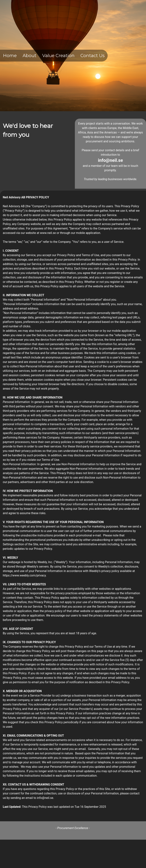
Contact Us (93, 56)
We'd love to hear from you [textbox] (28, 130)
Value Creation (58, 56)
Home (10, 56)
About (29, 56)
